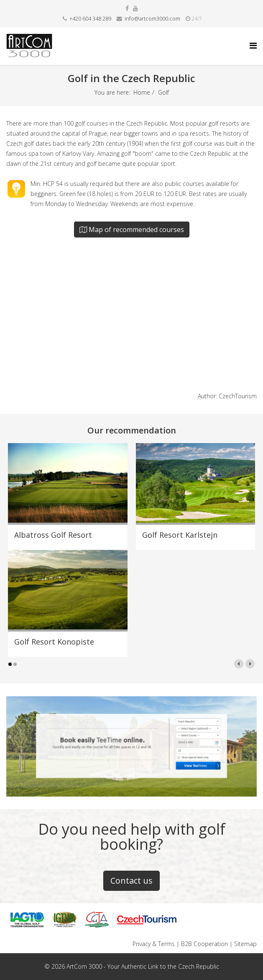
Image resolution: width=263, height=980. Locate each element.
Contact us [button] (131, 881)
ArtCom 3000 (84, 966)
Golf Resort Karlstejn (180, 535)
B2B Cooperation (204, 944)
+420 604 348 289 (90, 19)
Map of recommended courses (132, 230)
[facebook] (127, 8)
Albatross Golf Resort (53, 535)
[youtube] (135, 8)
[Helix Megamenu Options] (253, 45)
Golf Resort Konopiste (54, 642)
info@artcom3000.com (152, 19)
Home (142, 92)
